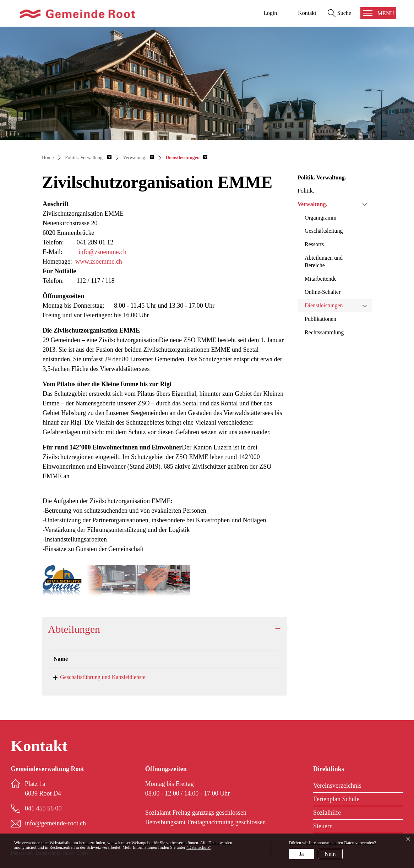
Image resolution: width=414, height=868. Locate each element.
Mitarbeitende (321, 279)
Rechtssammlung (324, 332)
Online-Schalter (323, 292)
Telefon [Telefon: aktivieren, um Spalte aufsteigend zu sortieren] (171, 659)
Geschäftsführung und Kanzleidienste (96, 677)
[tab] (164, 629)
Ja (301, 854)
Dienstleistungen (324, 305)
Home (48, 158)
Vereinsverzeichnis (337, 786)
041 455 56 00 (179, 677)
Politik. (306, 191)
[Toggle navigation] (378, 13)
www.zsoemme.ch (99, 262)
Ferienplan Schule (336, 799)
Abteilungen (74, 629)
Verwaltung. (312, 204)
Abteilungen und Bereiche (324, 262)
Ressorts (314, 244)
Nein (330, 854)
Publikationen (320, 319)
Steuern (323, 826)
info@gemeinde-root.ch (238, 677)
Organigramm (320, 218)
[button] (88, 158)
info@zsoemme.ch (102, 252)
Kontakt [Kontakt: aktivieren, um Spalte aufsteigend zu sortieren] (221, 659)
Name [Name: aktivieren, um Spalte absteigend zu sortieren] (61, 659)
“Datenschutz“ (199, 847)
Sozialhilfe (327, 813)
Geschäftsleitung (324, 231)
